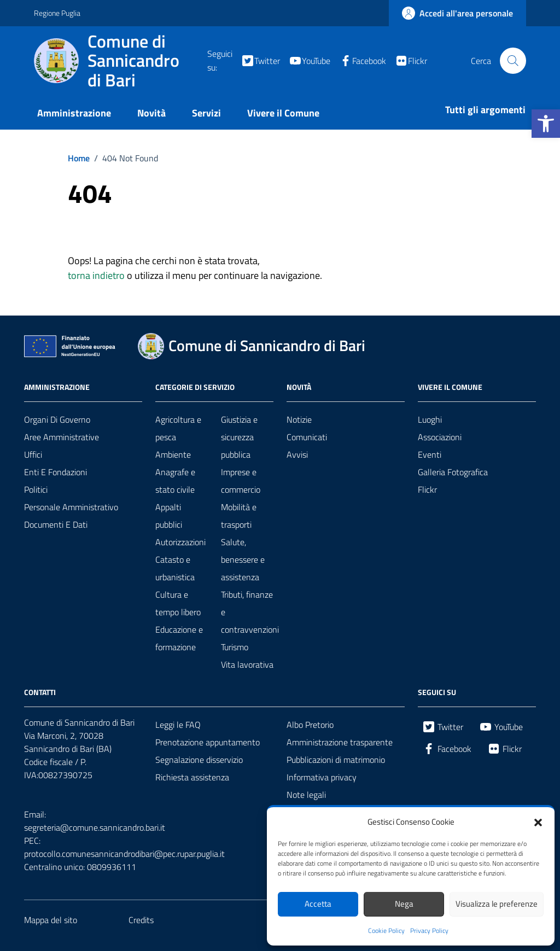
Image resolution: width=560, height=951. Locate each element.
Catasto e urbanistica (175, 568)
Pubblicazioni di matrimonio (336, 760)
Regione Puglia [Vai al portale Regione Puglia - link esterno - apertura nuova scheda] (57, 13)
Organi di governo (57, 419)
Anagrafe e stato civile (175, 481)
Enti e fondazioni (56, 472)
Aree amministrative (62, 437)
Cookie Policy (386, 931)
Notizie (299, 419)
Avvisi (297, 454)
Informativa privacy (322, 777)
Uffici (33, 454)
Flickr (427, 489)
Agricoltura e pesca (178, 428)
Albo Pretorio (310, 725)
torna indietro (96, 275)
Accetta (318, 904)
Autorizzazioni (180, 542)
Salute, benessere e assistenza (243, 559)
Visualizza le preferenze (497, 904)
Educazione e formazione (179, 638)
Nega (404, 904)
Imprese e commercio (241, 481)
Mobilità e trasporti (239, 516)
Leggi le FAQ (178, 725)
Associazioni (440, 437)
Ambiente (173, 454)
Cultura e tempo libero (178, 603)
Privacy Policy (429, 931)
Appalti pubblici (169, 516)
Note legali (306, 795)
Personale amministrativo (71, 507)
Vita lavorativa (247, 664)
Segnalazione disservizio (199, 760)
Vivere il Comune (283, 113)
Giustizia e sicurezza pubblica (239, 437)
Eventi (430, 454)
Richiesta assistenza (192, 777)
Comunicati (307, 437)
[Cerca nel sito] (513, 61)
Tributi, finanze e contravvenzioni (250, 612)
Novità (151, 113)
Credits (141, 920)
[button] (546, 124)
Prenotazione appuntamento (208, 742)
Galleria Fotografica (453, 472)
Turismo (235, 647)
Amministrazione (74, 113)
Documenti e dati (56, 524)
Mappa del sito (51, 920)
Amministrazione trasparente (340, 742)
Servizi (206, 113)
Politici (36, 489)
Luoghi (430, 419)
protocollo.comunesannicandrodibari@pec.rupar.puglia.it (124, 854)
